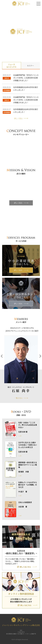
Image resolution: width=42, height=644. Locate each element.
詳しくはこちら (25, 567)
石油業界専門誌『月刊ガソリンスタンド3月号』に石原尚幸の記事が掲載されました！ (26, 100)
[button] (2, 363)
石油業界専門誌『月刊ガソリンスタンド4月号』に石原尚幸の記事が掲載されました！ (26, 78)
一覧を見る (18, 398)
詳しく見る (18, 118)
